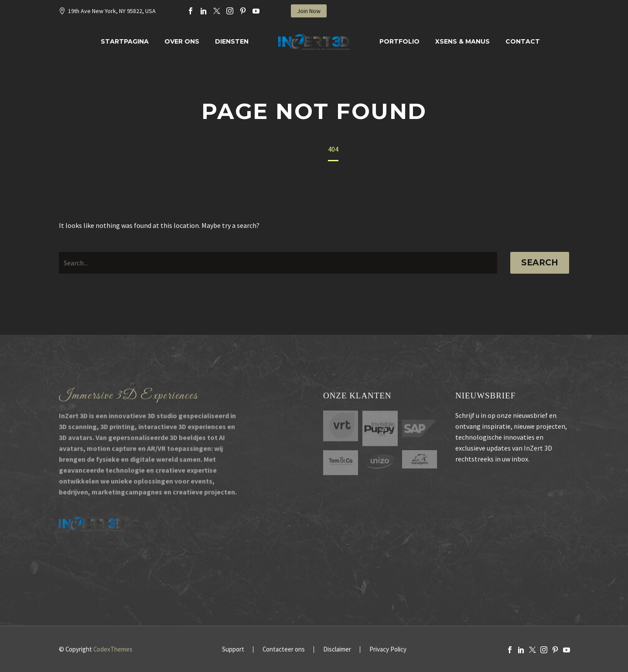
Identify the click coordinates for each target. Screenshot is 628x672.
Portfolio (399, 41)
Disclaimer (337, 650)
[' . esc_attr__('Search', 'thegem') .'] (278, 263)
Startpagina (125, 41)
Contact (523, 41)
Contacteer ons (284, 650)
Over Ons (182, 41)
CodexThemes (113, 649)
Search (540, 263)
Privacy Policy (388, 650)
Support (233, 650)
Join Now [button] (309, 11)
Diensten (232, 41)
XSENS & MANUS (462, 41)
